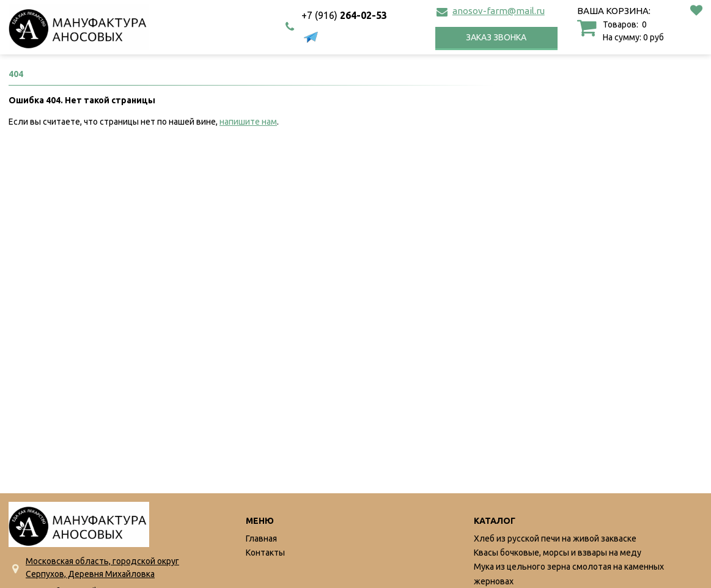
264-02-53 (344, 15)
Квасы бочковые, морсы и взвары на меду (558, 553)
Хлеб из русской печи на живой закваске (555, 538)
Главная (261, 538)
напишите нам (248, 122)
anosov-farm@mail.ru (499, 11)
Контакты (265, 553)
